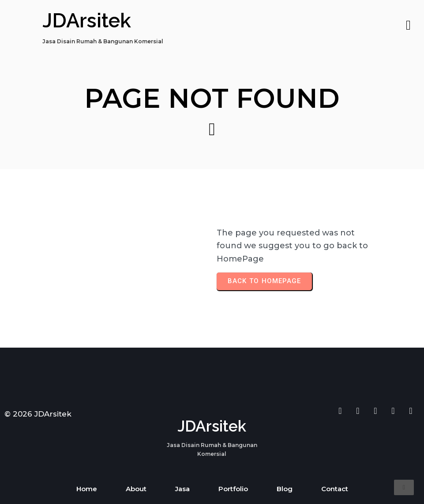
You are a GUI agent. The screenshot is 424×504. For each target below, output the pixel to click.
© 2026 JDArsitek (38, 414)
